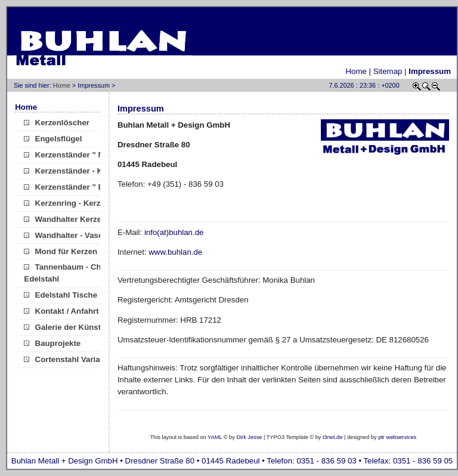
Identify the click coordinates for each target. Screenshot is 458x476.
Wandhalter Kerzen (65, 219)
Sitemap (388, 71)
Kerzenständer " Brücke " (77, 187)
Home (356, 71)
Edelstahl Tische (61, 295)
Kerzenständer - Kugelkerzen (84, 171)
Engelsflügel (53, 139)
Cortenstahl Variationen (74, 359)
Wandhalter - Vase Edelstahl (82, 235)
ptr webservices (397, 437)
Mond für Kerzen (61, 251)
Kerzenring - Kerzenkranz (77, 203)
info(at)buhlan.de (174, 232)
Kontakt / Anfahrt (61, 311)
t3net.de (332, 437)
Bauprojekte (52, 343)
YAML (215, 437)
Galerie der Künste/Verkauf (80, 327)
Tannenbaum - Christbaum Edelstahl (79, 273)
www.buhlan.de (175, 252)
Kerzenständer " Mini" (71, 155)
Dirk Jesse (249, 437)
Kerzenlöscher (57, 123)
